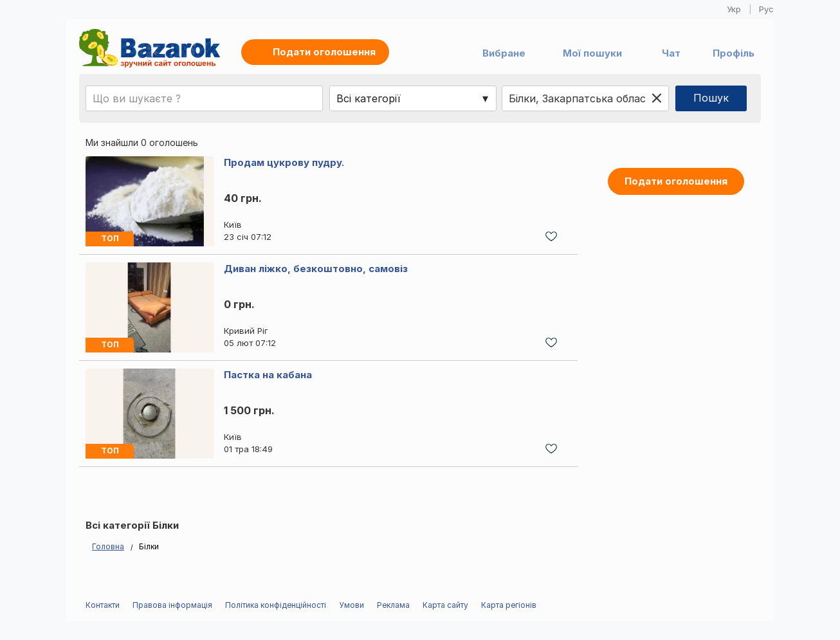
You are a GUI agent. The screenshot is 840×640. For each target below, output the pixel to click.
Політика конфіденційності (276, 605)
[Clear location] (657, 98)
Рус (766, 9)
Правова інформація (172, 605)
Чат (671, 53)
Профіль (734, 53)
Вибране (504, 53)
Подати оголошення (676, 181)
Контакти (103, 605)
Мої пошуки (592, 53)
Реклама (393, 605)
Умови (352, 605)
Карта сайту (445, 605)
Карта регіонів (509, 605)
